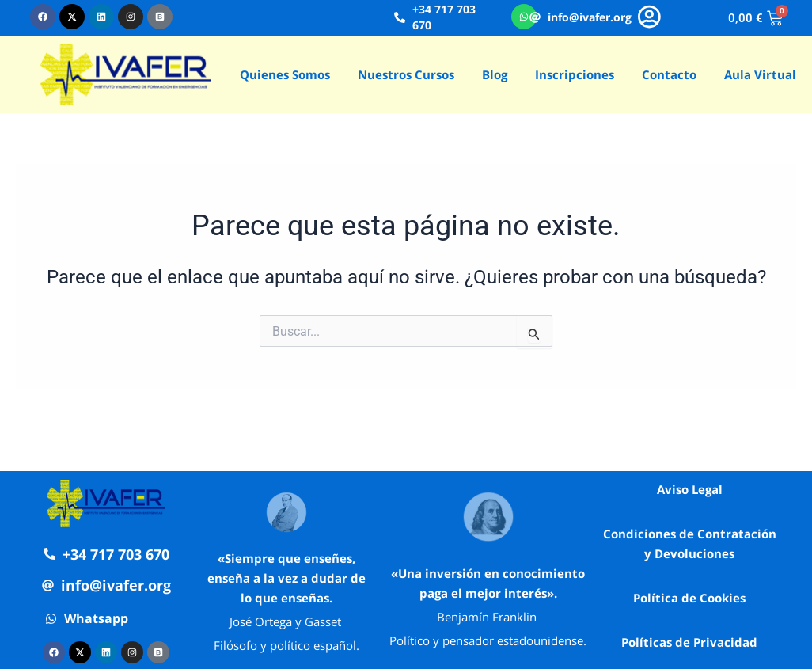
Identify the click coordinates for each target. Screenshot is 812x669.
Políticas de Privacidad (689, 642)
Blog (495, 74)
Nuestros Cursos (406, 74)
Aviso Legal (690, 489)
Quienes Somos (285, 74)
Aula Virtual (760, 74)
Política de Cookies (689, 598)
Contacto (669, 74)
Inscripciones (575, 74)
